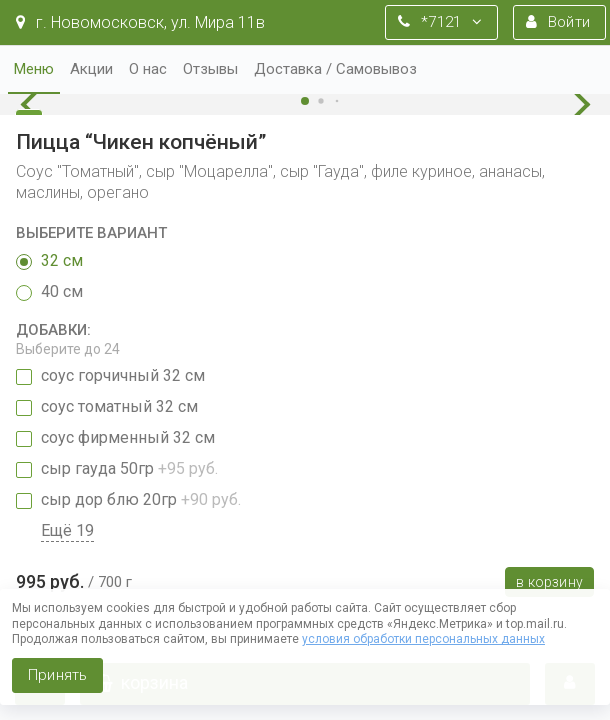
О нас (148, 69)
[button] (35, 105)
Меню (34, 69)
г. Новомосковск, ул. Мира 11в (140, 22)
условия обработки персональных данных (423, 639)
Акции (91, 69)
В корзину (549, 582)
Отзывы (210, 69)
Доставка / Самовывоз (335, 69)
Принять (57, 675)
